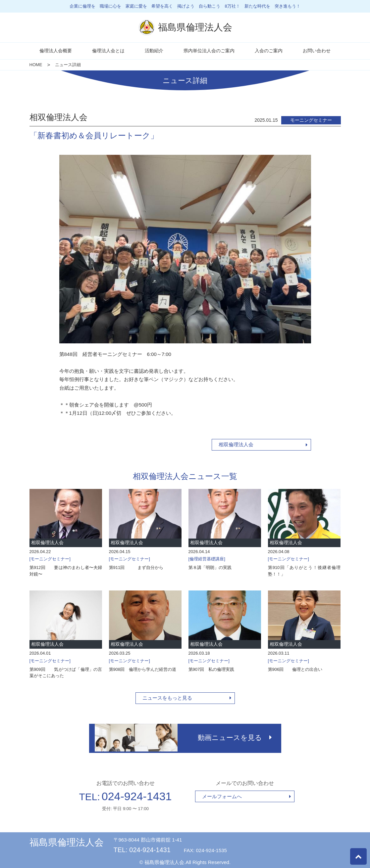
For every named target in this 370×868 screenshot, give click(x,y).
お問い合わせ (317, 51)
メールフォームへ (222, 795)
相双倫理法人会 (236, 444)
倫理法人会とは (108, 51)
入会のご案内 (269, 51)
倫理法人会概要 (56, 51)
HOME (36, 65)
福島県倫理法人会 (67, 841)
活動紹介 (154, 51)
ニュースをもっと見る (167, 698)
